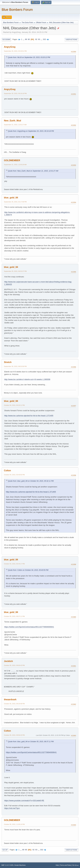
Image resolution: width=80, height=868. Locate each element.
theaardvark (10, 699)
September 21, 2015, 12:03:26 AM (15, 165)
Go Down (6, 40)
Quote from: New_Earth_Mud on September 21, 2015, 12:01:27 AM (33, 171)
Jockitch (8, 661)
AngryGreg (10, 47)
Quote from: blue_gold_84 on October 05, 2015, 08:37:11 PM (31, 742)
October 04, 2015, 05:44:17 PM (14, 564)
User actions (71, 40)
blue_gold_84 (11, 198)
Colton (7, 471)
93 (39, 39)
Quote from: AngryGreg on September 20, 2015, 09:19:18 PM (31, 131)
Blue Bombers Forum (17, 10)
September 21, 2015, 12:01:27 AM (15, 125)
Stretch (8, 362)
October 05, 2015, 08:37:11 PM (14, 616)
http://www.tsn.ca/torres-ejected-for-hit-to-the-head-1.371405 (29, 416)
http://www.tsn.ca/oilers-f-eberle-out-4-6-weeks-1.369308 (27, 379)
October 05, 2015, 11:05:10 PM (14, 824)
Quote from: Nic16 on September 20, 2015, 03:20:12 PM (29, 57)
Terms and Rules (66, 865)
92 (36, 39)
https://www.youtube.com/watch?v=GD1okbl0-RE (24, 801)
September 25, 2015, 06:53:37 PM (15, 271)
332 (44, 39)
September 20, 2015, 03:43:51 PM (15, 51)
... (24, 39)
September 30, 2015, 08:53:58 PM (15, 366)
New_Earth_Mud (12, 121)
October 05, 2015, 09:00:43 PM (14, 665)
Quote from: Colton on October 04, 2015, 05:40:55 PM (28, 570)
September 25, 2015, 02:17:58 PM (15, 202)
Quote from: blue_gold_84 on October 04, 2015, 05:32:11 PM (31, 481)
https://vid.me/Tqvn (12, 808)
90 (29, 39)
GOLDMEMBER (12, 160)
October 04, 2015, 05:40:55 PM (14, 475)
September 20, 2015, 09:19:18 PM (15, 93)
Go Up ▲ (76, 865)
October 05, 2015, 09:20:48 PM (14, 704)
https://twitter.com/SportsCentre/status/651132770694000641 (29, 627)
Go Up (5, 850)
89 (26, 39)
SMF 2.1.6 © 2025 (7, 865)
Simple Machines (20, 865)
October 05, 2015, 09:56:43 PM (14, 735)
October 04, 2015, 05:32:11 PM (14, 405)
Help (57, 865)
